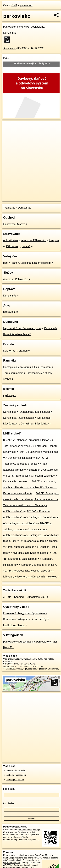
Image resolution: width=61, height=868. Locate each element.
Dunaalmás (25, 208)
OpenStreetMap (26, 196)
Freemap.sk (43, 196)
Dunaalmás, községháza (35, 424)
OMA (14, 5)
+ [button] (8, 126)
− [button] (8, 131)
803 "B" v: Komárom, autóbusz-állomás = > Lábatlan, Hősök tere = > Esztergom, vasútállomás (30, 488)
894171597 (8, 661)
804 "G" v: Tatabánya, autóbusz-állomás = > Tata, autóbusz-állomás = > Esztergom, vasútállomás (30, 464)
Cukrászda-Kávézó (14, 224)
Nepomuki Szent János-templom (22, 328)
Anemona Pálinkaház (33, 240)
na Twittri (33, 832)
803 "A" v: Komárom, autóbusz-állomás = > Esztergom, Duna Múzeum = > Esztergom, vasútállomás (31, 517)
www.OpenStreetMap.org (41, 855)
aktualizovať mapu (21, 659)
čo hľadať (9, 804)
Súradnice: (9, 49)
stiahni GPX (9, 666)
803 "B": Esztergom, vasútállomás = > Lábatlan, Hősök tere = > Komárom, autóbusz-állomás (30, 559)
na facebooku (25, 830)
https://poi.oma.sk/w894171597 (16, 199)
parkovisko (26, 5)
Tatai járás (9, 208)
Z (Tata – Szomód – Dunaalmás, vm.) (25, 597)
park (6, 263)
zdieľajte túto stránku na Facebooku (22, 831)
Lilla (35, 367)
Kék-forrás (12, 246)
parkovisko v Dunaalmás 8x (19, 642)
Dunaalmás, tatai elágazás (35, 412)
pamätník (46, 367)
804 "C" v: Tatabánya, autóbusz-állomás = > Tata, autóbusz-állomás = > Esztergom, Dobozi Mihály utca (30, 446)
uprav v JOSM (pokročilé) (42, 659)
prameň (26, 246)
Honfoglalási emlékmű (16, 367)
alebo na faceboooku (16, 775)
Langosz (54, 240)
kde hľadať (9, 789)
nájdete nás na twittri (16, 770)
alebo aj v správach (15, 780)
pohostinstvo (11, 240)
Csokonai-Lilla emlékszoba (36, 263)
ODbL (39, 858)
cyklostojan (10, 395)
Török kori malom (13, 373)
